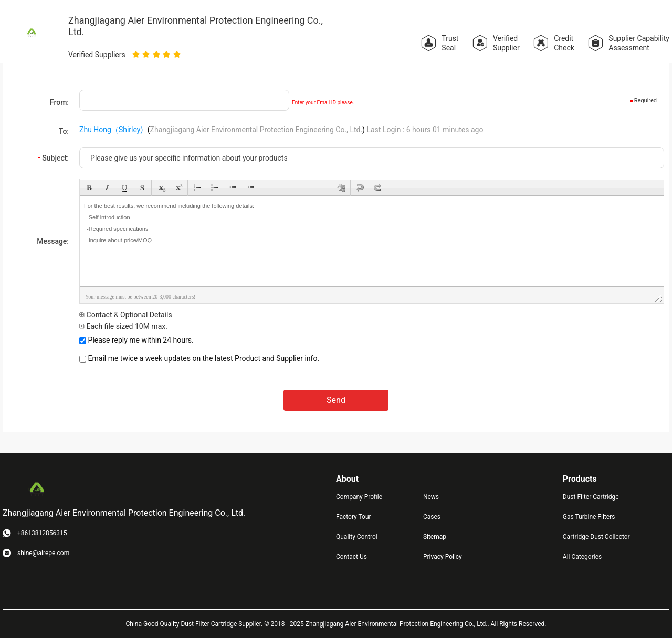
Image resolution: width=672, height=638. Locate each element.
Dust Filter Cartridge (591, 497)
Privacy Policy (443, 557)
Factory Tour (354, 517)
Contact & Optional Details (126, 315)
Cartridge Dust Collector (596, 537)
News (431, 497)
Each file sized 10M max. (123, 326)
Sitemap (435, 537)
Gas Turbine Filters (589, 517)
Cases (432, 517)
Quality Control (357, 537)
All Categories (582, 557)
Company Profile (359, 497)
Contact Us (351, 557)
